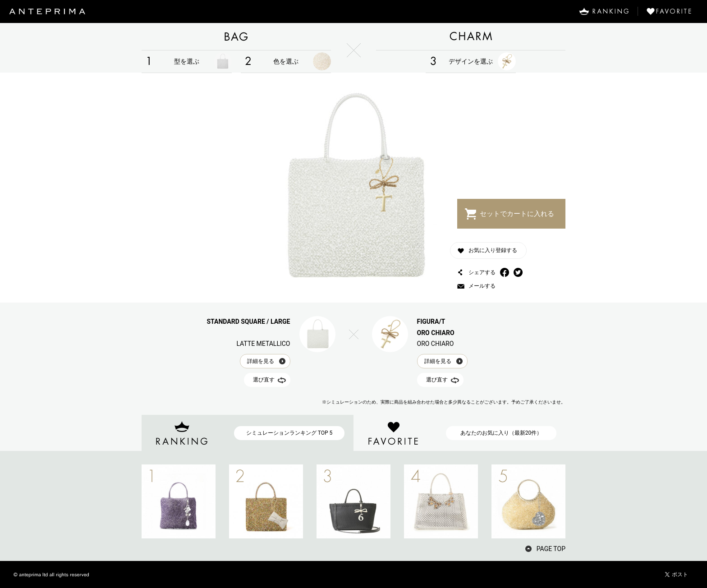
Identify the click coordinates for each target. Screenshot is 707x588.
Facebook (505, 272)
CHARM (471, 37)
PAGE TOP (551, 549)
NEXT (581, 501)
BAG (236, 37)
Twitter (518, 272)
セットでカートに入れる (517, 214)
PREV (126, 501)
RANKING (604, 11)
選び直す (264, 368)
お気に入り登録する (493, 250)
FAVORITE (673, 11)
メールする (482, 286)
